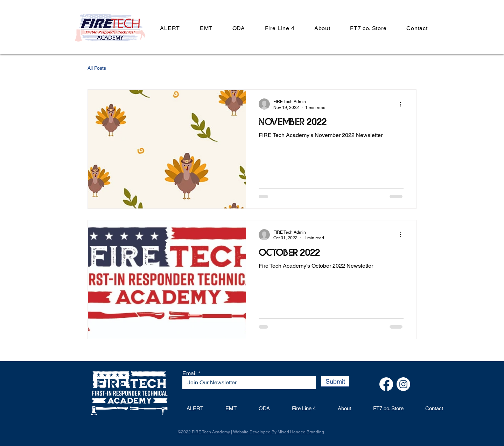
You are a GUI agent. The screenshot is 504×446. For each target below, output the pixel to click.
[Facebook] (386, 384)
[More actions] (402, 104)
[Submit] (335, 381)
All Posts (97, 68)
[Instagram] (403, 384)
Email (190, 373)
